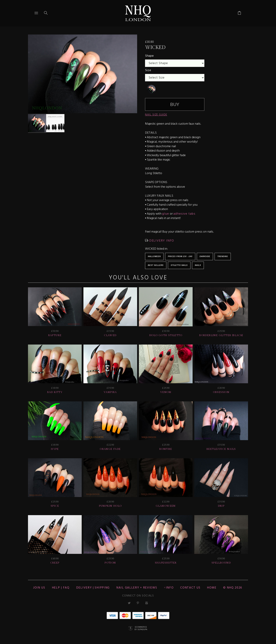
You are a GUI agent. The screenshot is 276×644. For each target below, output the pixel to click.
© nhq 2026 (233, 588)
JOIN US (39, 588)
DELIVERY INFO (161, 241)
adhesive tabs (184, 214)
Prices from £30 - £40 (180, 256)
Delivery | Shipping (93, 588)
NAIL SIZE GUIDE (156, 115)
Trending (223, 256)
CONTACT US (190, 588)
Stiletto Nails (179, 265)
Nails (198, 265)
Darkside (205, 256)
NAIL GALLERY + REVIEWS (137, 588)
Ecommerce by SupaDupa (141, 628)
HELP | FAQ (61, 588)
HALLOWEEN (154, 256)
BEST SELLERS (156, 265)
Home (212, 588)
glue (166, 214)
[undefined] (151, 89)
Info (170, 588)
